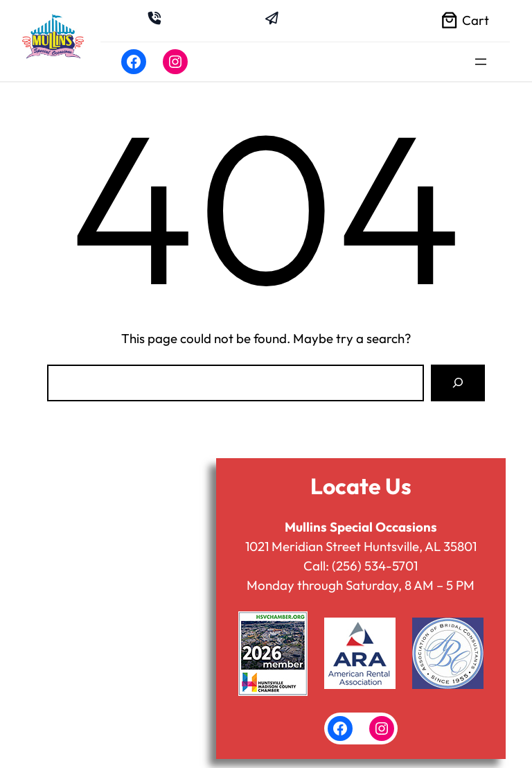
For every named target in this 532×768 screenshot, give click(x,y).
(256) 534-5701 (375, 566)
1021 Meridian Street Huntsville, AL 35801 (361, 546)
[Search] (458, 383)
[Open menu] (481, 62)
